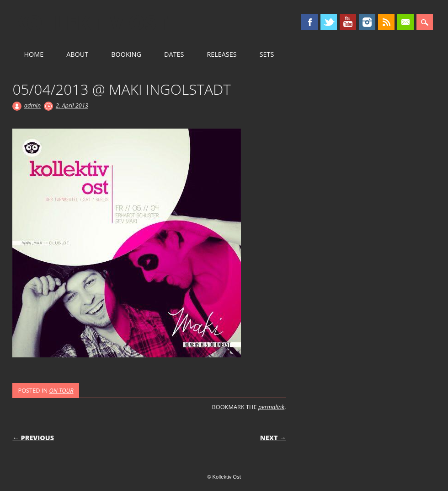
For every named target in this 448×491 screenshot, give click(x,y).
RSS (386, 22)
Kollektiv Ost (90, 22)
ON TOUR (61, 390)
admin (32, 105)
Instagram (367, 22)
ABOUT (77, 54)
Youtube (348, 22)
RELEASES (221, 54)
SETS (267, 54)
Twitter (329, 22)
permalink (271, 407)
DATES (174, 54)
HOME (34, 54)
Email (405, 22)
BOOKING (126, 54)
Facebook (309, 22)
